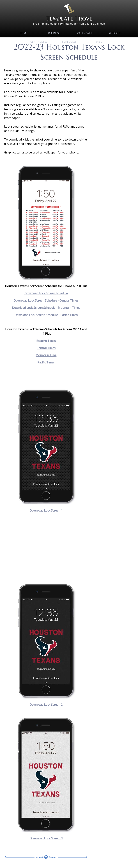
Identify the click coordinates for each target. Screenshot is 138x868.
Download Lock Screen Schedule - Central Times (46, 300)
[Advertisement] (46, 548)
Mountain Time (46, 355)
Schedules (69, 42)
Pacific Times (46, 362)
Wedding (115, 33)
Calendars (85, 33)
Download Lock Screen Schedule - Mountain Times (46, 308)
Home (24, 33)
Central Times (46, 348)
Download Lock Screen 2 (46, 705)
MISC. (99, 42)
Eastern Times (46, 341)
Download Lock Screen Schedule (46, 293)
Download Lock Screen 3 (46, 838)
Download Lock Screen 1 (46, 510)
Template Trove (69, 18)
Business (54, 33)
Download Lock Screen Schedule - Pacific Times (46, 315)
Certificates (39, 42)
